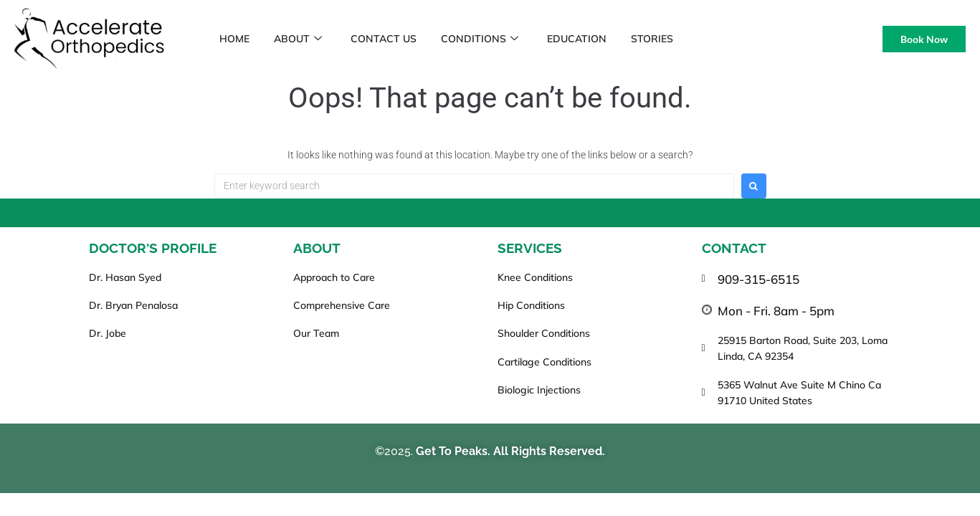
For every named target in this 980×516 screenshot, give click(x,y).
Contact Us (395, 39)
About (305, 39)
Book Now (924, 39)
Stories (676, 39)
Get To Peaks (452, 451)
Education (597, 39)
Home (237, 39)
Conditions (495, 39)
